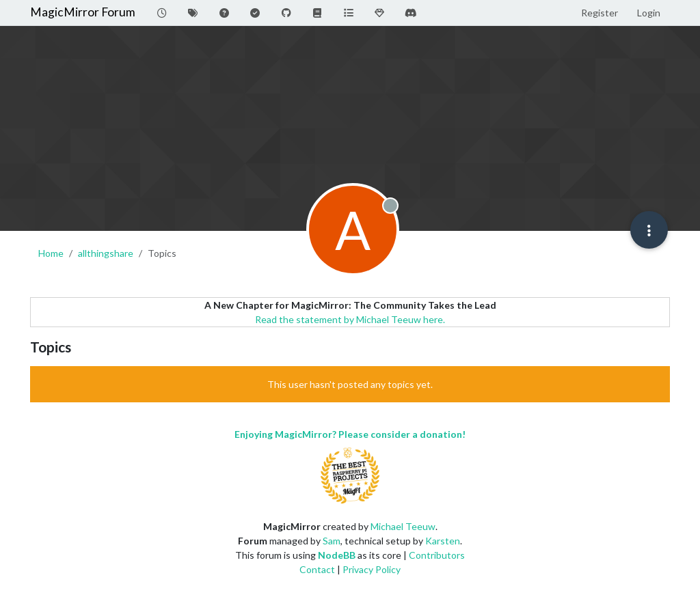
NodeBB (337, 555)
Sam (332, 541)
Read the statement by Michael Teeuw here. (350, 319)
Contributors (437, 555)
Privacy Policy (372, 569)
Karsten (443, 541)
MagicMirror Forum (83, 12)
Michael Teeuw (403, 526)
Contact (317, 569)
